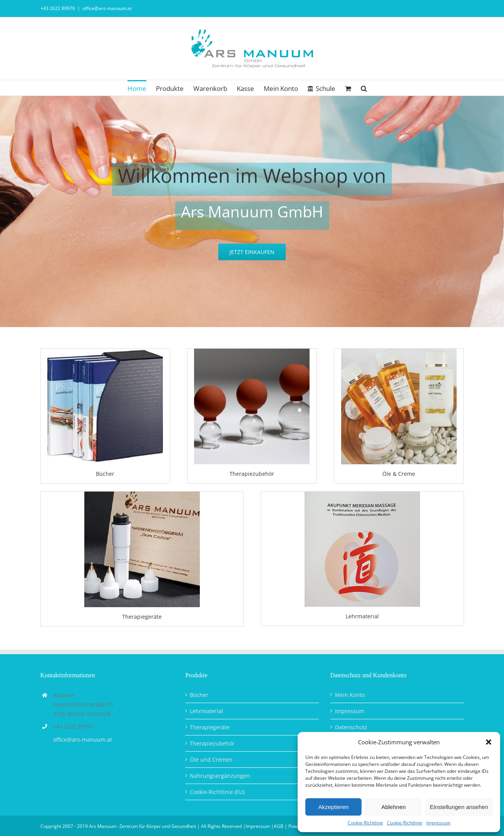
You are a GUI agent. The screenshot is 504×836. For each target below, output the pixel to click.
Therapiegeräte (210, 727)
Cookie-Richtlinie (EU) (217, 792)
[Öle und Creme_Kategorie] (399, 351)
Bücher (199, 695)
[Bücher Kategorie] (105, 351)
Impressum (438, 823)
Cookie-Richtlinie (365, 823)
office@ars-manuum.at (107, 8)
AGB (279, 826)
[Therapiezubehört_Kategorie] (252, 351)
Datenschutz (351, 727)
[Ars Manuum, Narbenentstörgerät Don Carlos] (142, 494)
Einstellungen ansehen (459, 807)
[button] (489, 742)
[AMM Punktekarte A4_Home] (362, 494)
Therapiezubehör (212, 743)
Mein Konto (350, 695)
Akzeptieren (333, 807)
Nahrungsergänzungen (220, 776)
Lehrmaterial (206, 711)
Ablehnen (393, 807)
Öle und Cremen (211, 760)
